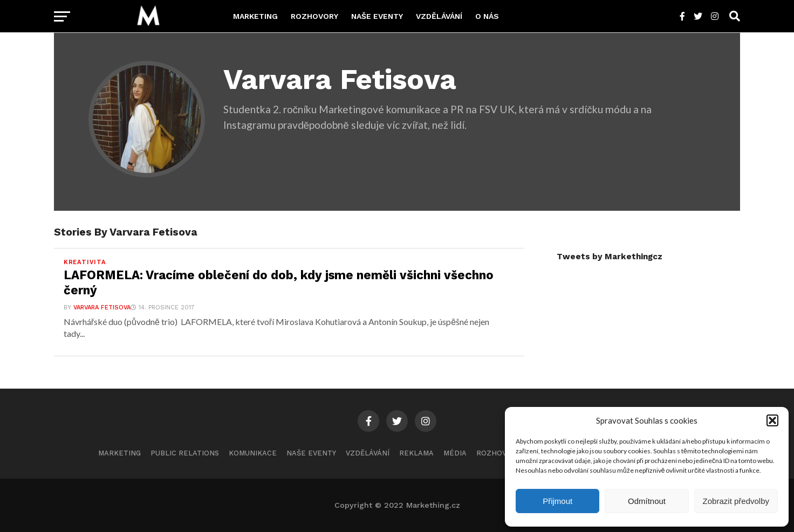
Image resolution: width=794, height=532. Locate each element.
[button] (772, 420)
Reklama (416, 453)
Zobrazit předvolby (736, 501)
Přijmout (557, 501)
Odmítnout (647, 501)
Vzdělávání (439, 16)
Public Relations (185, 453)
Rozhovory (314, 16)
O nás (487, 16)
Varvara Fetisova (102, 308)
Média (455, 453)
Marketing (255, 16)
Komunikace (253, 453)
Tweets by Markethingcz (610, 257)
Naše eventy (377, 16)
